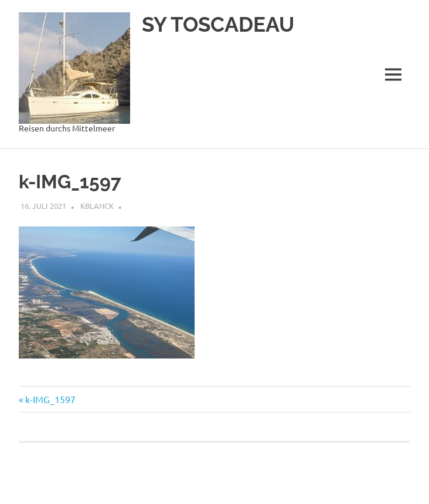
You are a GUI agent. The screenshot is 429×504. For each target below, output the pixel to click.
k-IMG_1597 (50, 399)
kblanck (97, 206)
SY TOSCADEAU (218, 24)
